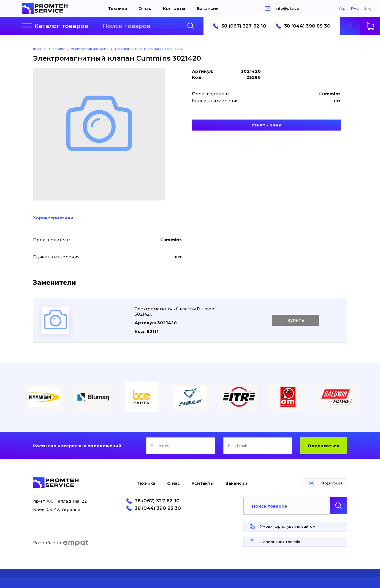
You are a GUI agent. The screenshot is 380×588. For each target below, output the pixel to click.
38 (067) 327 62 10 (244, 26)
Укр (342, 8)
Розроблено (61, 543)
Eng (368, 8)
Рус (355, 8)
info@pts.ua (287, 8)
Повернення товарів (280, 542)
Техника (118, 8)
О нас (145, 8)
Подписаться (324, 446)
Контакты (174, 8)
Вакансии (208, 8)
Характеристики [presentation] (53, 218)
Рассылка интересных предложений (77, 446)
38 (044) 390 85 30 (307, 26)
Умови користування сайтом (288, 526)
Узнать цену (266, 125)
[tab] (72, 221)
